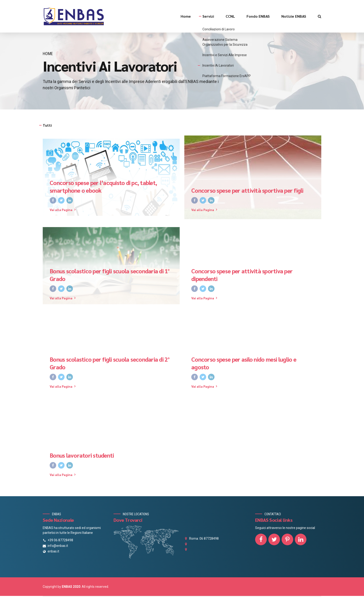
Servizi (208, 16)
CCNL (230, 16)
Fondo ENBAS (258, 16)
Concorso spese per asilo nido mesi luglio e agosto (244, 363)
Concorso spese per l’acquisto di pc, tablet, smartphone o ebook (103, 187)
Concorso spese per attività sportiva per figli (247, 190)
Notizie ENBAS (294, 16)
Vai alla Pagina (61, 210)
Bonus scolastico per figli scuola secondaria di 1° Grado (110, 275)
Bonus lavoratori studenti (82, 455)
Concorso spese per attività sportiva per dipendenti (242, 275)
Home (186, 16)
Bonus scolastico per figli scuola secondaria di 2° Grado (110, 363)
